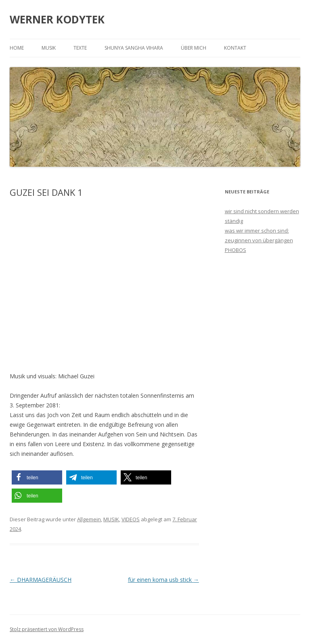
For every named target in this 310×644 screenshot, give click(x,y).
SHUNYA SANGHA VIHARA (134, 48)
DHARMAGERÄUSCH (41, 580)
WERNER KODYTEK (57, 19)
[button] (37, 477)
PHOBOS (236, 250)
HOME (17, 48)
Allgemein (89, 519)
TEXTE (80, 48)
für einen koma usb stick (163, 580)
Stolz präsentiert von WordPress (47, 629)
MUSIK (49, 48)
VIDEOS (131, 519)
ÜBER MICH (194, 48)
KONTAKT (235, 48)
